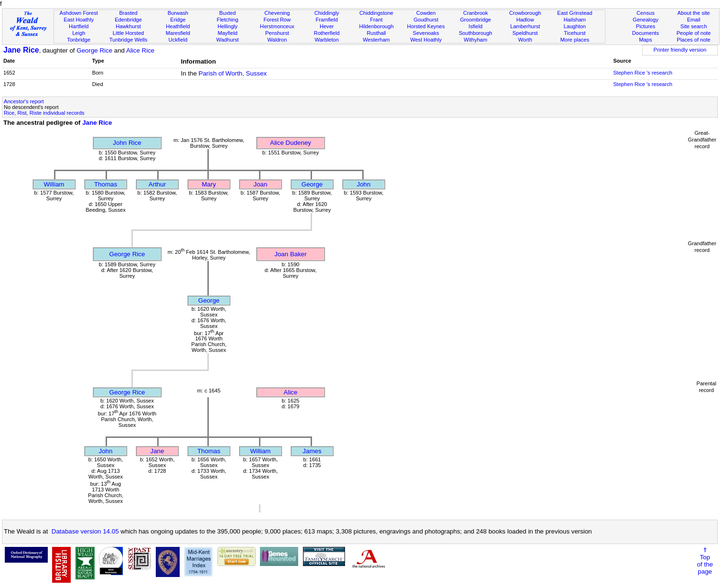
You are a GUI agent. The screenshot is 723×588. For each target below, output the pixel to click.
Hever (327, 26)
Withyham (475, 40)
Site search (694, 26)
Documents (646, 33)
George (312, 184)
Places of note (693, 40)
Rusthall (376, 33)
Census (646, 13)
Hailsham (575, 20)
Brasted (128, 13)
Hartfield (79, 26)
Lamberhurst (525, 26)
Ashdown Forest (79, 13)
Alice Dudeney (291, 143)
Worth (525, 40)
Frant (377, 20)
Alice (291, 392)
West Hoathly (426, 40)
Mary (209, 184)
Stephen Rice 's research (643, 73)
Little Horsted (128, 33)
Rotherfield (327, 33)
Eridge (178, 20)
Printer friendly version (680, 50)
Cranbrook (475, 13)
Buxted (228, 13)
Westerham (376, 40)
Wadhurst (228, 40)
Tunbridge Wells (129, 40)
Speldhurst (525, 33)
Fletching (228, 20)
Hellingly (227, 26)
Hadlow (525, 20)
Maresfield (178, 33)
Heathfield (178, 26)
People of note (694, 33)
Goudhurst (426, 20)
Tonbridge (79, 40)
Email (694, 20)
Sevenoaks (426, 33)
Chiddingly (327, 13)
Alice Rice (140, 50)
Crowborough (525, 13)
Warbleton (327, 40)
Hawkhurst (128, 26)
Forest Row (277, 20)
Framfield (327, 20)
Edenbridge (128, 20)
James (312, 451)
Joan (261, 184)
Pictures (646, 26)
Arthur (157, 184)
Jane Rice (21, 50)
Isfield (476, 26)
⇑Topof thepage (705, 561)
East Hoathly (79, 20)
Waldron (277, 40)
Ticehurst (575, 33)
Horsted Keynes (426, 26)
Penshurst (277, 33)
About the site (694, 13)
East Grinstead (575, 13)
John (364, 184)
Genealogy (646, 20)
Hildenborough (376, 26)
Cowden (426, 13)
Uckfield (178, 40)
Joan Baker (290, 254)
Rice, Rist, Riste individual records (44, 113)
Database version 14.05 (85, 531)
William (54, 184)
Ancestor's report (24, 101)
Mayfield (227, 33)
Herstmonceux (277, 26)
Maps (645, 40)
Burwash (178, 13)
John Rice (127, 143)
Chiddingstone (376, 13)
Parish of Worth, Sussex (233, 73)
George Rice (94, 50)
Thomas (106, 184)
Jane (157, 451)
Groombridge (476, 20)
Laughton (575, 26)
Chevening (277, 13)
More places (575, 40)
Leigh (79, 33)
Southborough (475, 33)
